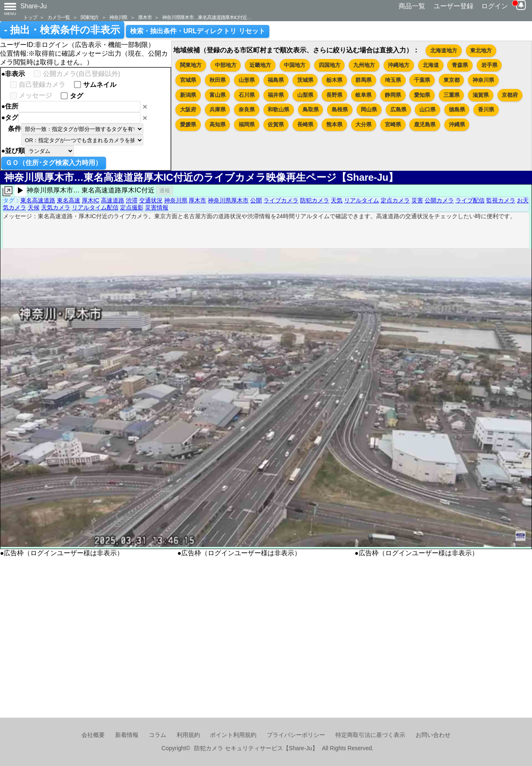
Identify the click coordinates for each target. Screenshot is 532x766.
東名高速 (69, 200)
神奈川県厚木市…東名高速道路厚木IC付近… (207, 17)
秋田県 (218, 80)
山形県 (247, 80)
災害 (417, 200)
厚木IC (91, 200)
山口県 (427, 110)
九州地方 (364, 65)
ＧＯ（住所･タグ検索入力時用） (54, 163)
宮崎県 (393, 124)
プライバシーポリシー (296, 735)
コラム (158, 735)
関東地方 (90, 17)
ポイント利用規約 (233, 735)
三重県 (452, 95)
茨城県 (305, 80)
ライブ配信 (470, 200)
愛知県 (422, 95)
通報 (165, 191)
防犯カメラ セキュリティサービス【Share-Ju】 (256, 748)
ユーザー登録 (453, 6)
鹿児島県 (425, 124)
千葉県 (422, 80)
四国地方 (330, 65)
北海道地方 (444, 50)
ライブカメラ (281, 200)
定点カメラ (395, 200)
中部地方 (226, 65)
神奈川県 (118, 17)
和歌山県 (278, 110)
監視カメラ (501, 200)
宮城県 (188, 80)
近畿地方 (260, 65)
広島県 (398, 110)
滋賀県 (481, 95)
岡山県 (369, 110)
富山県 (218, 95)
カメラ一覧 (59, 17)
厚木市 (145, 17)
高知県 (218, 124)
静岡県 (393, 95)
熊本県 (334, 124)
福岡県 (247, 124)
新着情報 (127, 735)
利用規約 (188, 735)
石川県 (247, 95)
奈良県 (247, 110)
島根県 (340, 110)
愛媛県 (188, 124)
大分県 (363, 124)
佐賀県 (276, 124)
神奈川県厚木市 (228, 200)
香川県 (486, 110)
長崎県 (305, 124)
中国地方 (295, 65)
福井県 (276, 95)
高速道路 (113, 200)
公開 (256, 200)
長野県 (334, 95)
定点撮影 (132, 207)
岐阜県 (363, 95)
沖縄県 (457, 124)
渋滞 (132, 200)
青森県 (460, 65)
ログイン (495, 6)
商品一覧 (412, 6)
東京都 (452, 80)
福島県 (276, 80)
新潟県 (188, 95)
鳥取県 (311, 110)
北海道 (431, 65)
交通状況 (151, 200)
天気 (337, 200)
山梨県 (305, 95)
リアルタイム (362, 200)
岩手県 (489, 65)
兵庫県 (218, 110)
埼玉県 (393, 80)
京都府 (510, 95)
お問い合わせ (433, 735)
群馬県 (363, 80)
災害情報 (157, 207)
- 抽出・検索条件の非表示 (62, 30)
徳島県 (457, 110)
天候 (34, 207)
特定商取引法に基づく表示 (370, 735)
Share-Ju (34, 6)
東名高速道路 (38, 200)
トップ (30, 17)
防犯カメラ (315, 200)
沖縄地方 (399, 65)
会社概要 (93, 735)
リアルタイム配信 (95, 207)
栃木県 (334, 80)
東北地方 (481, 50)
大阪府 (188, 110)
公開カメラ (439, 200)
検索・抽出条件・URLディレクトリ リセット (198, 31)
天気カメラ (56, 207)
